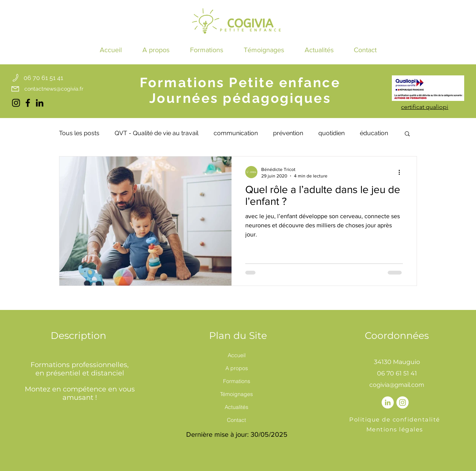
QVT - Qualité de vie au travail (157, 133)
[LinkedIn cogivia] (40, 103)
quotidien (331, 133)
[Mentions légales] (395, 429)
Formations (237, 381)
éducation (374, 133)
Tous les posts (79, 133)
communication (236, 133)
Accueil (237, 355)
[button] (207, 50)
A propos (237, 368)
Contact (236, 420)
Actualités (236, 407)
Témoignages (236, 394)
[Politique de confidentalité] (395, 420)
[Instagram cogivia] (16, 103)
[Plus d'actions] (402, 172)
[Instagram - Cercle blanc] (403, 402)
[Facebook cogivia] (28, 103)
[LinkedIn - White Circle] (388, 402)
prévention (288, 133)
